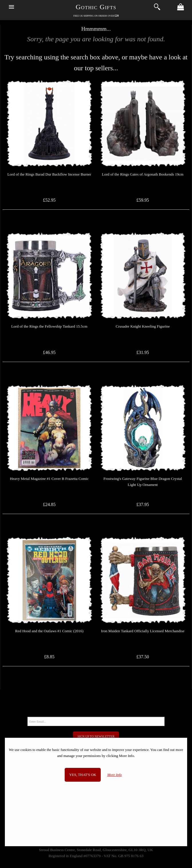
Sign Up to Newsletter (96, 736)
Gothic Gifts (96, 7)
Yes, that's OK (83, 775)
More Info (115, 775)
